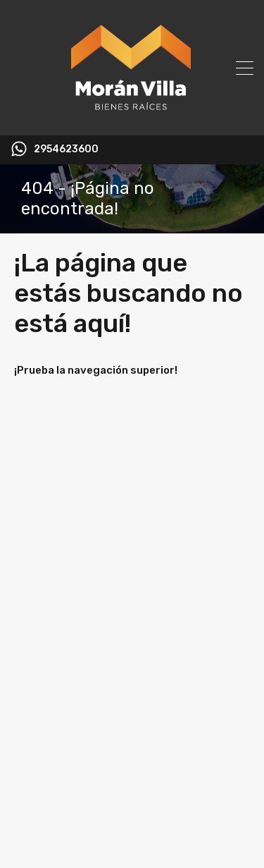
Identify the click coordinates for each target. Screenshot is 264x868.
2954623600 (66, 149)
